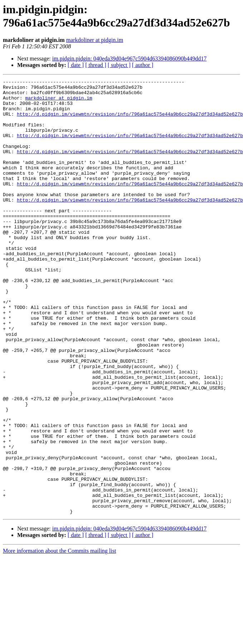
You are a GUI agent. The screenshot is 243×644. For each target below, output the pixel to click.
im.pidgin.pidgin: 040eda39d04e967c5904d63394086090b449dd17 (130, 59)
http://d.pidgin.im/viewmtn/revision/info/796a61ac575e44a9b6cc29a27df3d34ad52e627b (130, 121)
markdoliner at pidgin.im (95, 40)
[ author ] (143, 65)
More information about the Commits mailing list (59, 638)
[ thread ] (96, 65)
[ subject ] (119, 65)
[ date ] (76, 65)
